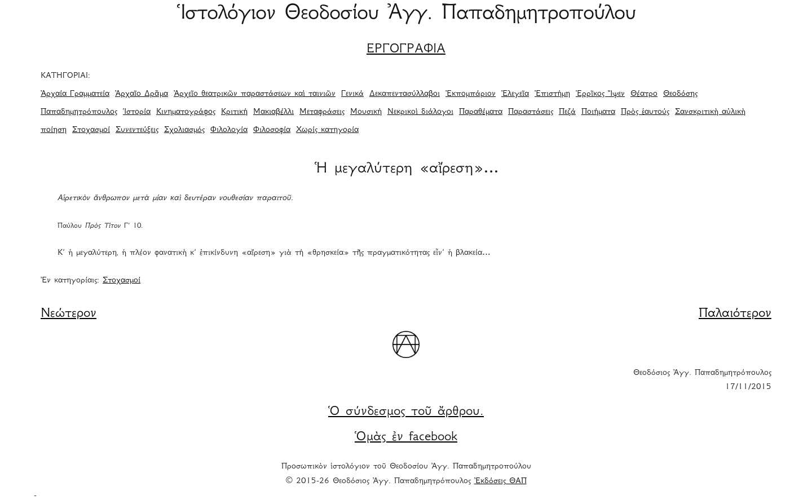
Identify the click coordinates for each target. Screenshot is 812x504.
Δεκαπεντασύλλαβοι (405, 94)
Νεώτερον (69, 314)
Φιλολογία (229, 130)
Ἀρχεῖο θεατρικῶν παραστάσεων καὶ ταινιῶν (255, 94)
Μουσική (366, 112)
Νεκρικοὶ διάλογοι (420, 112)
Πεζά (567, 112)
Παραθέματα (481, 112)
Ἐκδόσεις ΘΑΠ (500, 481)
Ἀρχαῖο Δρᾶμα (142, 94)
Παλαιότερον (735, 314)
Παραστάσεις (531, 112)
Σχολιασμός (184, 130)
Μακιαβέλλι (273, 112)
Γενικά (352, 94)
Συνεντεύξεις (137, 130)
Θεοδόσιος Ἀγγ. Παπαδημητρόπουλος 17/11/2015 (702, 381)
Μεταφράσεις (322, 112)
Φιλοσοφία (272, 130)
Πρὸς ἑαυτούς (645, 112)
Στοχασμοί (91, 130)
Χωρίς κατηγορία (327, 130)
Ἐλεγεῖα (515, 94)
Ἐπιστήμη (552, 94)
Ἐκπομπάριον (471, 94)
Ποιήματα (598, 112)
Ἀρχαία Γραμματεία (75, 94)
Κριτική (234, 112)
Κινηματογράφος (186, 112)
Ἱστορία (137, 112)
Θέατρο (644, 94)
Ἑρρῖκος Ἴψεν (600, 94)
